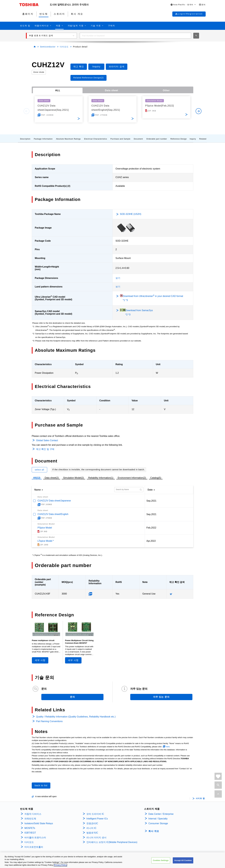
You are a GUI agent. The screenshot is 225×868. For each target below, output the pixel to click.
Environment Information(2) (132, 478)
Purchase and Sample (120, 139)
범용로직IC (92, 833)
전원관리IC (92, 823)
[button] (183, 5)
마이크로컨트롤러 (34, 847)
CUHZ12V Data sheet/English (53, 514)
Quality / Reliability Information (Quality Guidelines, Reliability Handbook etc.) (76, 717)
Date (150, 490)
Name (38, 490)
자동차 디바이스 (33, 814)
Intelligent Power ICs (97, 819)
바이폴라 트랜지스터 (35, 838)
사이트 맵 (200, 798)
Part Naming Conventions (49, 721)
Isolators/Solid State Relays (39, 823)
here (168, 747)
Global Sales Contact (47, 440)
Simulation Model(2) (73, 478)
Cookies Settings (161, 860)
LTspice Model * (46, 541)
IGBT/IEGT (30, 833)
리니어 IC (91, 828)
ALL (58, 90)
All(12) (37, 478)
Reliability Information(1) (101, 478)
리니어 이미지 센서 (96, 838)
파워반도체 (30, 819)
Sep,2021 (151, 501)
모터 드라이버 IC (95, 814)
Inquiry (193, 139)
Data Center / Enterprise (161, 814)
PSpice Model (45, 528)
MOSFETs (30, 828)
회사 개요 (154, 831)
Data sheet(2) (52, 478)
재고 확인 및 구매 (45, 449)
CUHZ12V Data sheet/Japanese (54, 501)
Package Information (43, 139)
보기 (118, 278)
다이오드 (64, 47)
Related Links (206, 139)
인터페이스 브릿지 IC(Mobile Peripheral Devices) (112, 842)
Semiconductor (48, 47)
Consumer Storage (158, 823)
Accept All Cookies (183, 860)
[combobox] (135, 36)
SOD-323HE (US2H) (131, 214)
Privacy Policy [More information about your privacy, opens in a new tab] (60, 865)
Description (25, 139)
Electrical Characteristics (96, 139)
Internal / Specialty (158, 819)
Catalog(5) (156, 478)
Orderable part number (157, 139)
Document (138, 139)
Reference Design (179, 139)
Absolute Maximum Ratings (68, 139)
